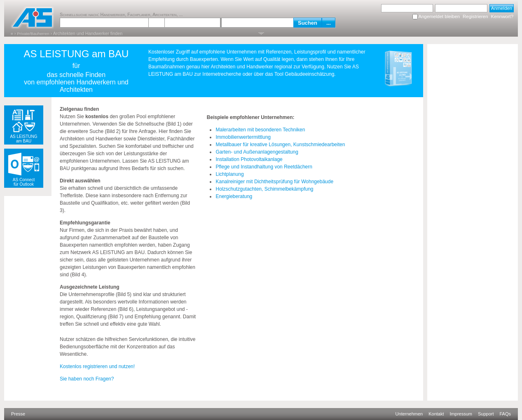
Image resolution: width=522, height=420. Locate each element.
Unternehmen (409, 414)
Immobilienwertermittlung (243, 137)
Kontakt (436, 414)
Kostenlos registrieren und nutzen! (97, 366)
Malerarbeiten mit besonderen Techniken (260, 130)
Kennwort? (502, 16)
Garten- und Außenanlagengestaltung (257, 152)
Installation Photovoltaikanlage (249, 159)
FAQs (505, 414)
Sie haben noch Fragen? (87, 379)
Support (486, 414)
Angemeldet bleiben (439, 16)
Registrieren (475, 16)
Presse (18, 414)
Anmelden (502, 8)
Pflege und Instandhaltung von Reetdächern (264, 167)
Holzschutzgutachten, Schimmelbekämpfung (264, 189)
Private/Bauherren (33, 34)
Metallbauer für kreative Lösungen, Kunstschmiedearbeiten (280, 145)
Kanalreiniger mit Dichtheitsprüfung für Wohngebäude (274, 182)
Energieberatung (234, 196)
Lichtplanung (229, 174)
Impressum (461, 414)
